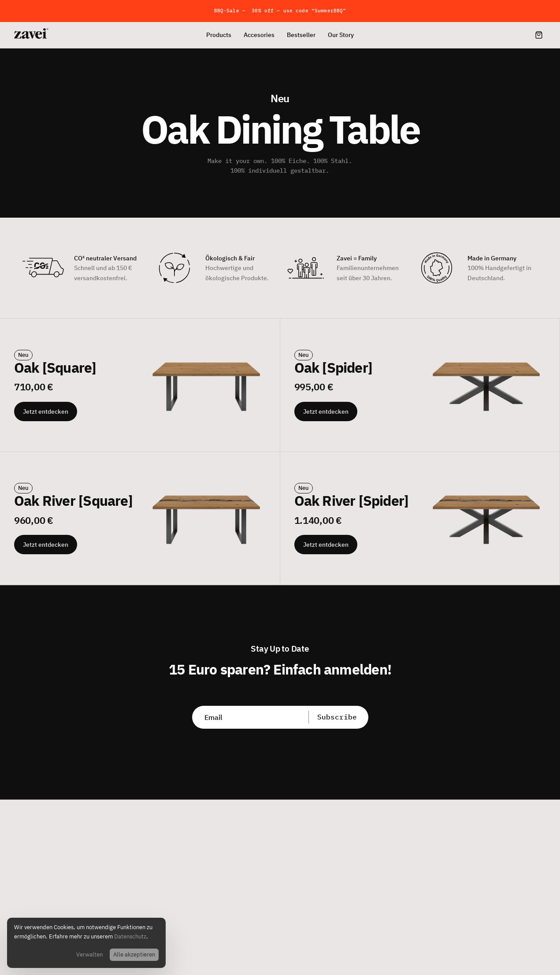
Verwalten (89, 955)
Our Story (341, 35)
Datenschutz (130, 936)
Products (219, 35)
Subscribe (337, 717)
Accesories (259, 35)
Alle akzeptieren (134, 955)
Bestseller (301, 35)
